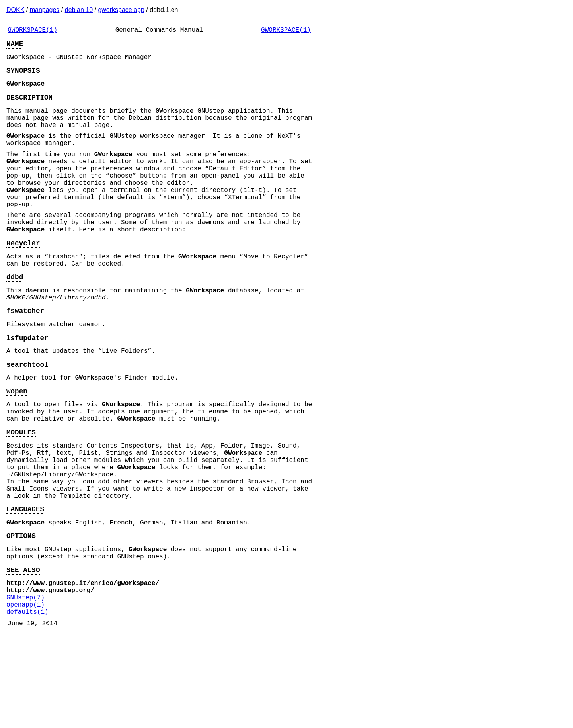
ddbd (15, 318)
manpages (45, 10)
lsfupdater (27, 387)
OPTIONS (21, 615)
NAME (15, 47)
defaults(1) (27, 704)
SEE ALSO (23, 654)
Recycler (23, 279)
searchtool (27, 417)
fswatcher (25, 356)
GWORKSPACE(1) (32, 31)
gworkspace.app (121, 10)
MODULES (21, 494)
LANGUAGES (25, 585)
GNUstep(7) (25, 686)
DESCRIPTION (29, 106)
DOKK (15, 10)
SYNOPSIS (23, 76)
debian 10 (79, 10)
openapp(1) (25, 695)
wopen (17, 446)
